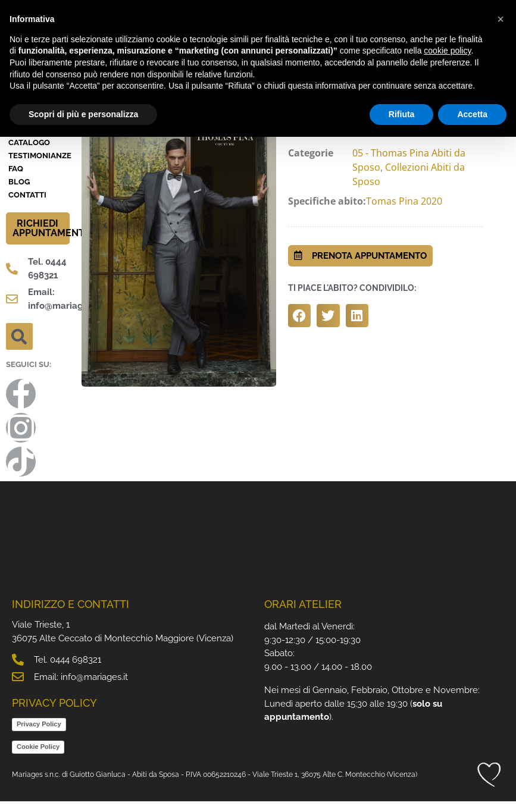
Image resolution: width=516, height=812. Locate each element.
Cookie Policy (38, 757)
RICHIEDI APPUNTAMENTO (52, 239)
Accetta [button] (472, 114)
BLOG (19, 193)
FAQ (16, 180)
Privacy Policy (39, 735)
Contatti (27, 206)
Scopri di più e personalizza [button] (83, 114)
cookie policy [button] (447, 51)
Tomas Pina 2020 (404, 212)
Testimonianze (39, 167)
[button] (19, 348)
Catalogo (29, 154)
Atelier (24, 141)
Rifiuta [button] (402, 114)
